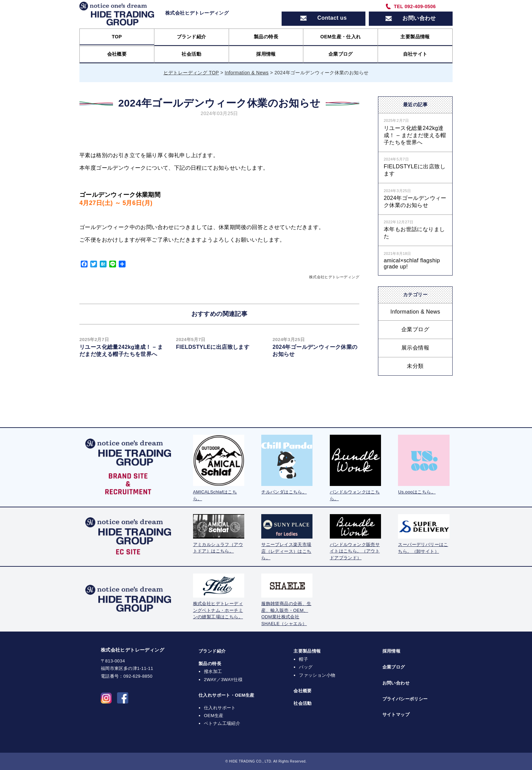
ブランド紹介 (191, 37)
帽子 (303, 659)
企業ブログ (341, 54)
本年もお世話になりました (414, 233)
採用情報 (266, 54)
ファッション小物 (317, 675)
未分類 (415, 366)
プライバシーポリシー (405, 699)
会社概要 (117, 54)
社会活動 (191, 54)
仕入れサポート (220, 708)
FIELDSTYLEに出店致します (213, 347)
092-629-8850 (138, 676)
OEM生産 (214, 716)
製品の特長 (266, 37)
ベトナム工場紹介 (222, 723)
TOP (117, 37)
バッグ (306, 667)
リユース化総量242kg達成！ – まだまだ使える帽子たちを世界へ (415, 135)
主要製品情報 (415, 37)
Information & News (415, 312)
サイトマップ (396, 715)
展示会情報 (415, 348)
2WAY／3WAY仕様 (223, 680)
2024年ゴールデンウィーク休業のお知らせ (415, 202)
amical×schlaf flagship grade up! (412, 264)
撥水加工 (213, 671)
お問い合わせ (396, 683)
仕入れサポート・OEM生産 (226, 695)
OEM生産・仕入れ (341, 37)
